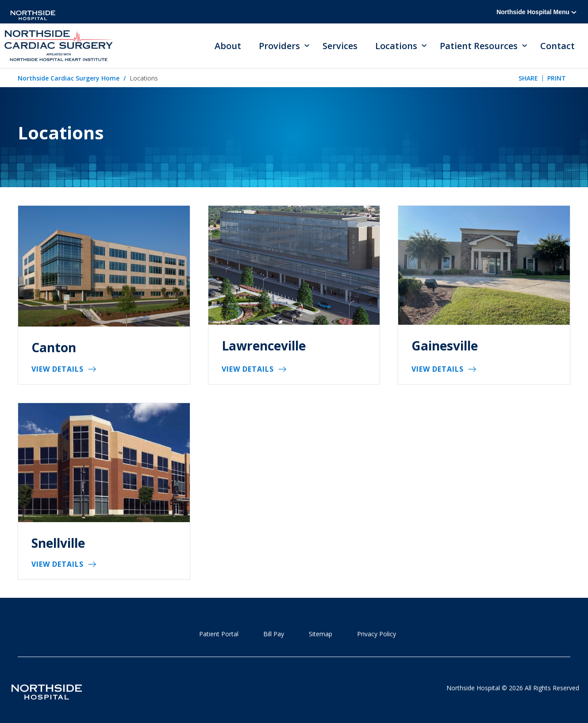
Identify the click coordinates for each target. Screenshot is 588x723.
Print (557, 78)
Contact (557, 46)
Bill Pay (274, 634)
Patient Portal (219, 634)
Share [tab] (528, 78)
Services (340, 46)
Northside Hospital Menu (536, 12)
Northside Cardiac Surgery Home (69, 78)
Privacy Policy (377, 634)
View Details (58, 369)
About (228, 46)
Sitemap (321, 634)
